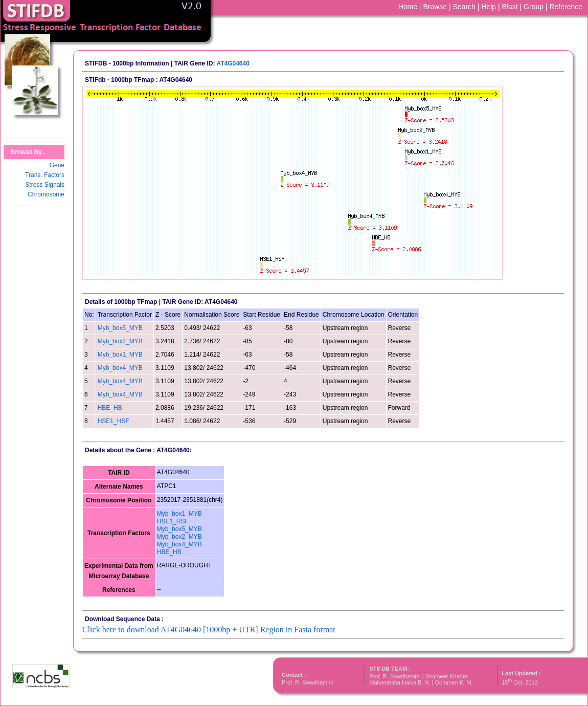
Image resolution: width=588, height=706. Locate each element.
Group (534, 7)
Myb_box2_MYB (120, 341)
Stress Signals (45, 185)
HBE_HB (110, 408)
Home (408, 7)
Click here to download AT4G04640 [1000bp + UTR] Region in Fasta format (209, 630)
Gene (57, 165)
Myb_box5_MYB (120, 328)
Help (489, 7)
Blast (510, 7)
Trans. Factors (45, 175)
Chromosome (46, 194)
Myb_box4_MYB (120, 368)
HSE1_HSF (114, 421)
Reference (566, 7)
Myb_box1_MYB (120, 355)
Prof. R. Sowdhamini (307, 682)
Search (464, 7)
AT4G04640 (233, 63)
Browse (435, 7)
